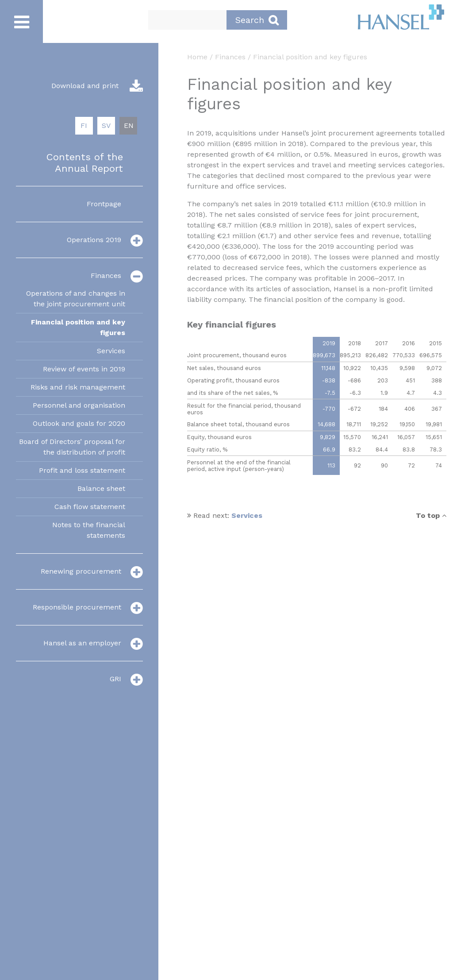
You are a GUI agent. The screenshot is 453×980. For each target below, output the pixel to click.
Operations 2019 (94, 240)
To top (431, 515)
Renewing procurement (81, 571)
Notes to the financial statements (89, 530)
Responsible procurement (77, 607)
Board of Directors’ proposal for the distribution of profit (72, 447)
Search (257, 20)
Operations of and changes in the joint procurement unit (76, 299)
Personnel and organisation (79, 405)
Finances (106, 276)
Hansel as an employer (82, 643)
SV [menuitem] (106, 125)
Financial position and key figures (78, 327)
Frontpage (104, 204)
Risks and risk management (78, 387)
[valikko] (136, 240)
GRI (115, 679)
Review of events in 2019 (84, 369)
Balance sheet (101, 488)
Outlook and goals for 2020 (79, 423)
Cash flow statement (90, 507)
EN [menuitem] (129, 125)
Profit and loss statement (82, 470)
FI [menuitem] (84, 125)
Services (111, 351)
